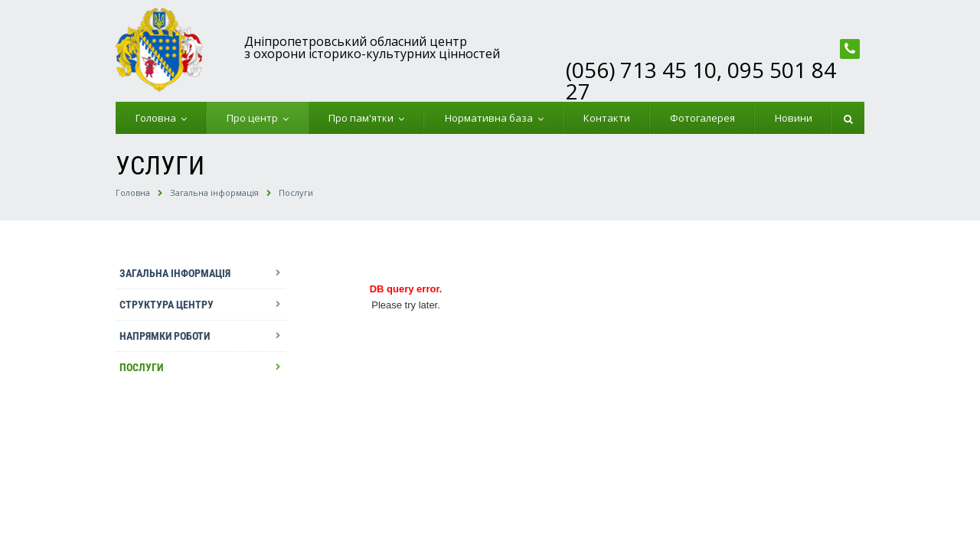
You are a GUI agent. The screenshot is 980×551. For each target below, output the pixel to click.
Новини (794, 118)
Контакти (607, 118)
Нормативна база (491, 118)
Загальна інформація (214, 192)
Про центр (255, 118)
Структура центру (167, 305)
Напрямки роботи (165, 336)
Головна (158, 118)
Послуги (296, 192)
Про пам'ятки (363, 118)
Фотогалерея (702, 118)
